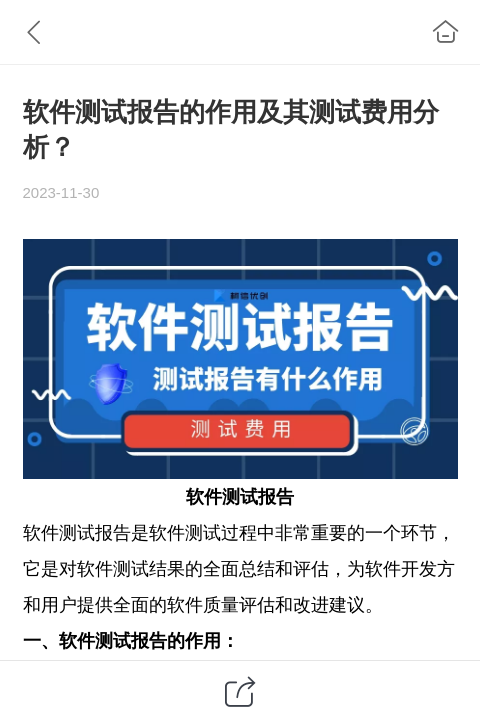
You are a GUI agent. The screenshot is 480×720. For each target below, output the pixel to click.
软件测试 (222, 497)
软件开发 (401, 569)
